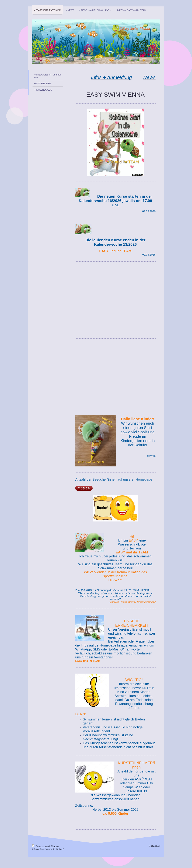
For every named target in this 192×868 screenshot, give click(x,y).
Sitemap (55, 846)
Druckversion (41, 846)
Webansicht (154, 846)
